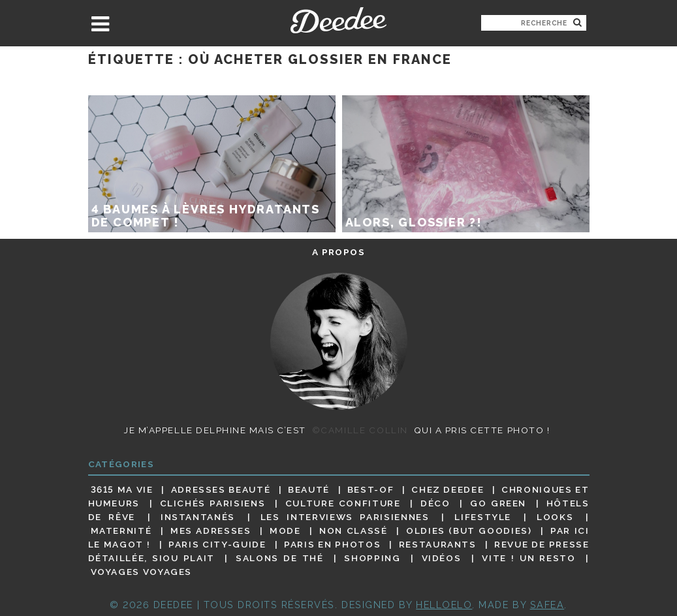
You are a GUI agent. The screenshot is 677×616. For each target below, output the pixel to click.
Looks (555, 517)
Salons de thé (279, 558)
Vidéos (442, 558)
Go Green (498, 503)
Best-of (370, 489)
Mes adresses (211, 531)
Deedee (338, 20)
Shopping (372, 558)
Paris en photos (332, 544)
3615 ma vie (122, 489)
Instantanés (198, 517)
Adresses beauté (221, 489)
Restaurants (438, 544)
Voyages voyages (141, 572)
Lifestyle (483, 517)
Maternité (121, 531)
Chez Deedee (448, 489)
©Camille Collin (360, 430)
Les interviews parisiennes (345, 517)
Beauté (309, 489)
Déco (435, 503)
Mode (285, 531)
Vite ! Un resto (528, 558)
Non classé (353, 531)
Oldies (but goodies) (469, 531)
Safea (547, 605)
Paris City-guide (217, 544)
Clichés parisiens (213, 503)
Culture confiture (343, 503)
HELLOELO (444, 605)
